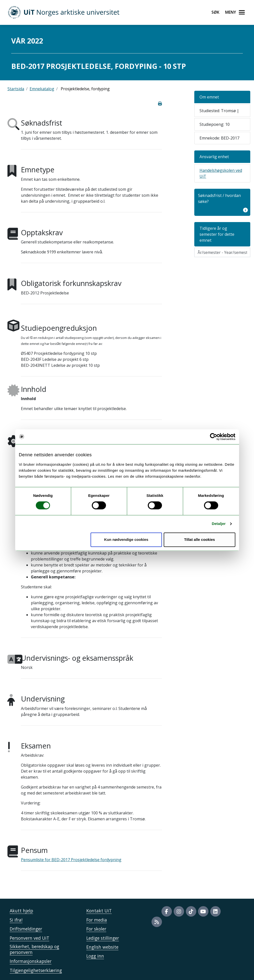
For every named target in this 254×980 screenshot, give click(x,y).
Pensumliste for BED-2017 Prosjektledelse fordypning (71, 860)
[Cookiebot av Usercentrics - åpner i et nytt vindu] (214, 437)
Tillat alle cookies (200, 539)
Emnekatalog (42, 89)
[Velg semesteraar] (222, 252)
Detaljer (219, 524)
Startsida (16, 89)
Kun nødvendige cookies (126, 539)
